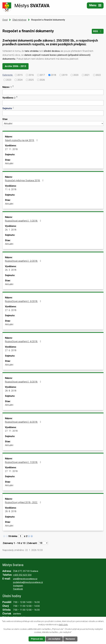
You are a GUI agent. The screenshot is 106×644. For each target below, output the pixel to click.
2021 (87, 75)
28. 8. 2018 (11, 391)
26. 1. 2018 (11, 230)
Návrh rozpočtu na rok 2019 (22, 140)
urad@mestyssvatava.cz (25, 579)
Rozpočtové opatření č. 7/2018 (24, 462)
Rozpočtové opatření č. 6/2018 (24, 422)
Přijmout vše (37, 639)
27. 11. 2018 (11, 149)
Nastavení (70, 639)
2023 (9, 80)
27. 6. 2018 (11, 310)
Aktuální (9, 163)
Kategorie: (8, 75)
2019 (65, 75)
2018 (53, 75)
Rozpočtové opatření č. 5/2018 (24, 382)
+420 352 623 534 (22, 575)
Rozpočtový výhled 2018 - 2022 (24, 502)
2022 (98, 75)
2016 (31, 75)
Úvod (5, 20)
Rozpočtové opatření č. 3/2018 (24, 301)
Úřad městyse (19, 20)
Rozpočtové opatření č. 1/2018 (24, 221)
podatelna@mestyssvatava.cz (28, 582)
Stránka (13, 536)
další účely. (63, 624)
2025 (31, 80)
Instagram (18, 586)
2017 (42, 75)
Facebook (18, 589)
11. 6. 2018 (11, 189)
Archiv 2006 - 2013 (15, 66)
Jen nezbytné (54, 639)
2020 (76, 75)
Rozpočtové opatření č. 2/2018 (24, 261)
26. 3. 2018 (11, 270)
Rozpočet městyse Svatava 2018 (25, 180)
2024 (20, 80)
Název (7, 87)
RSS (98, 31)
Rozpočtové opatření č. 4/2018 (24, 341)
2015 (20, 75)
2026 (42, 80)
